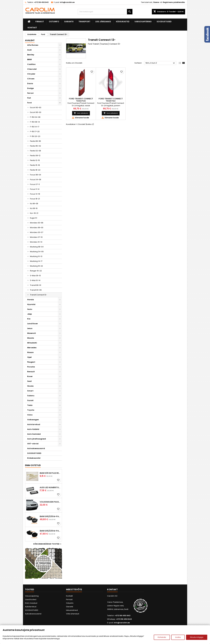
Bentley (31, 55)
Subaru (31, 396)
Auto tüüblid (33, 429)
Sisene (156, 2)
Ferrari (30, 93)
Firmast (40, 22)
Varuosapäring (143, 22)
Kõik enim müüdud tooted (48, 544)
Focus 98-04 (36, 175)
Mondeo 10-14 (36, 242)
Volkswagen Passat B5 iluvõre (50, 502)
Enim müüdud (31, 603)
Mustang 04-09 (37, 252)
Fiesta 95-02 (35, 146)
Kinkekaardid (34, 458)
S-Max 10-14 (35, 280)
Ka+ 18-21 (34, 213)
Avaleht (30, 40)
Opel (29, 357)
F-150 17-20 (35, 132)
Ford (29, 103)
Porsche (31, 367)
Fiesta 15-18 (35, 165)
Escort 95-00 (36, 112)
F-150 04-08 (35, 117)
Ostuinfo (54, 22)
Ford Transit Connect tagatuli (81, 100)
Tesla (30, 405)
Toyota (31, 410)
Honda (31, 300)
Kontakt (32, 28)
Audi (29, 50)
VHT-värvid (33, 444)
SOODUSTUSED (164, 22)
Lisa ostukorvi (81, 113)
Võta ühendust (73, 614)
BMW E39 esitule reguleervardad (50, 473)
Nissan (30, 352)
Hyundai (31, 304)
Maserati (32, 333)
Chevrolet (32, 69)
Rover (30, 376)
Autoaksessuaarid (36, 448)
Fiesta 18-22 (35, 170)
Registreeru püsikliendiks (174, 2)
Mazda (31, 338)
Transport (84, 22)
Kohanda (162, 637)
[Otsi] (105, 12)
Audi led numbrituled (50, 487)
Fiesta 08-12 (35, 156)
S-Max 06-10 (35, 276)
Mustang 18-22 (36, 266)
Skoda (30, 386)
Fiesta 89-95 (35, 141)
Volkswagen (33, 420)
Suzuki (30, 400)
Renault (31, 372)
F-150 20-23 (35, 136)
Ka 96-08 (34, 204)
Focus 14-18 (35, 194)
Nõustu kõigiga (197, 637)
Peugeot (31, 362)
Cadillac (31, 64)
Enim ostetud (33, 465)
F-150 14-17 (35, 127)
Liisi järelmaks (103, 22)
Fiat (29, 98)
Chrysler (31, 74)
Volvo (30, 415)
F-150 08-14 (35, 122)
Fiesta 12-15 (35, 160)
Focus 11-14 (35, 189)
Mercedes (32, 348)
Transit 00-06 (36, 290)
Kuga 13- (34, 218)
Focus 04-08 (36, 180)
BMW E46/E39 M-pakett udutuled (50, 516)
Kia (29, 319)
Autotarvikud (34, 424)
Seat (29, 381)
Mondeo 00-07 (37, 232)
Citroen (31, 79)
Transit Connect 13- (38, 295)
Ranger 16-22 (36, 271)
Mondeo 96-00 (37, 228)
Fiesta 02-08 (35, 151)
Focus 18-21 (35, 199)
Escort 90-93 (36, 107)
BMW (29, 59)
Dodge (30, 88)
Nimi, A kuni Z (161, 63)
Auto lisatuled (34, 434)
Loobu (178, 637)
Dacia (30, 83)
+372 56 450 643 (41, 2)
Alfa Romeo (33, 45)
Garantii (69, 22)
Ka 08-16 (34, 208)
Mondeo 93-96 (37, 223)
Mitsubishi (32, 343)
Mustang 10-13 (36, 256)
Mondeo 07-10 (36, 237)
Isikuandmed (72, 610)
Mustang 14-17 (36, 261)
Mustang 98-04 (37, 247)
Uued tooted (31, 599)
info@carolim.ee (67, 2)
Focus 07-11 (35, 184)
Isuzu (30, 309)
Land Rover (33, 324)
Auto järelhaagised (37, 439)
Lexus (30, 328)
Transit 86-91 (36, 285)
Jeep (29, 314)
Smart (30, 391)
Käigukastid (123, 22)
